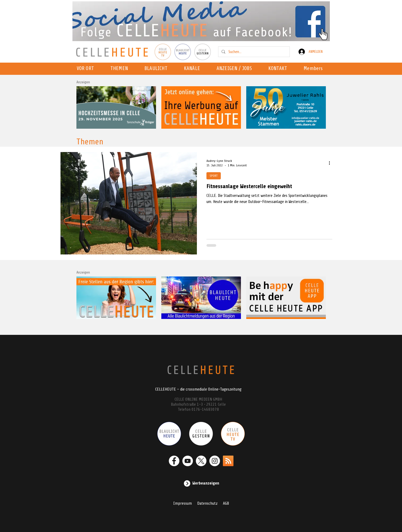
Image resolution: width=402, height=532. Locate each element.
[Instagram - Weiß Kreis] (215, 461)
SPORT (214, 176)
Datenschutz (207, 503)
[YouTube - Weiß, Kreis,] (188, 461)
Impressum (183, 503)
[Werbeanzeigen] (201, 483)
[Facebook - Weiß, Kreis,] (174, 461)
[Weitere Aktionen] (331, 163)
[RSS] (228, 461)
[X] (201, 461)
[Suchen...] (253, 52)
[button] (194, 69)
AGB (226, 503)
